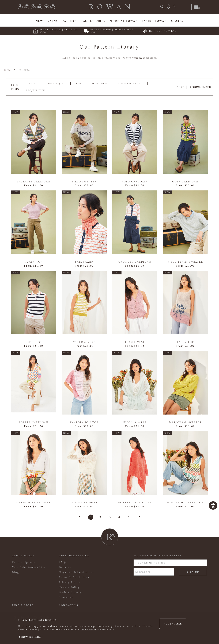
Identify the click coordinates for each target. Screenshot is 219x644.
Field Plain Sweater (185, 262)
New (39, 21)
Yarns (53, 21)
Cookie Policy (88, 630)
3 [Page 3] (110, 517)
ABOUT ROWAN (23, 556)
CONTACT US (69, 605)
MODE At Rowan (124, 21)
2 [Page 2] (100, 517)
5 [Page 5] (128, 517)
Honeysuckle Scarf (135, 503)
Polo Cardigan (135, 182)
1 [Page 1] (91, 517)
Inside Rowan (155, 21)
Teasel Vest (135, 342)
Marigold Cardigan (34, 503)
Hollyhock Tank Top (185, 503)
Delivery (65, 567)
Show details (30, 637)
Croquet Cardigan (135, 262)
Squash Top (34, 342)
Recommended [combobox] (200, 87)
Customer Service (74, 556)
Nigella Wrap (135, 422)
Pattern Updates (24, 562)
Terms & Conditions (74, 577)
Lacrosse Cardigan (34, 182)
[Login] (175, 8)
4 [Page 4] (119, 517)
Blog (16, 572)
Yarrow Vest (84, 342)
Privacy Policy (69, 582)
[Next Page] (138, 517)
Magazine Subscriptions (76, 572)
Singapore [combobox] (143, 572)
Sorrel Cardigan (34, 422)
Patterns (71, 21)
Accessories (94, 21)
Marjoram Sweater (185, 422)
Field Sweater (84, 182)
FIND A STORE (23, 605)
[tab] (33, 84)
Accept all (173, 624)
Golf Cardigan (185, 182)
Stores (177, 21)
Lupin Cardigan (84, 503)
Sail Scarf (84, 262)
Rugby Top (34, 262)
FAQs (63, 562)
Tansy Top (185, 342)
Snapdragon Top (84, 422)
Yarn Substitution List (29, 567)
